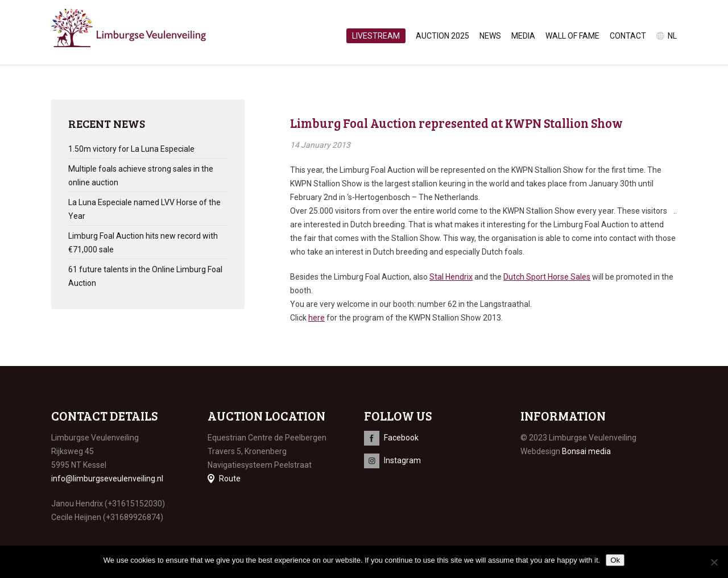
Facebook (401, 438)
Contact (628, 36)
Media (523, 36)
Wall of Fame (572, 36)
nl (672, 36)
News (490, 36)
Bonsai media (586, 451)
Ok (615, 560)
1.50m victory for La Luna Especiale (131, 149)
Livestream (376, 36)
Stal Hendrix (451, 277)
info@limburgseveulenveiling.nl (107, 479)
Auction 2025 (442, 36)
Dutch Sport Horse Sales (547, 277)
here (317, 318)
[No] (714, 562)
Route (230, 479)
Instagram (402, 460)
